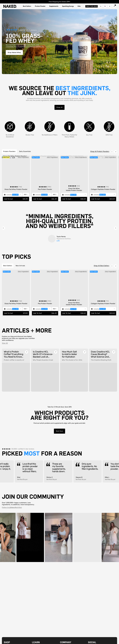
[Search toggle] (101, 6)
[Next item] (116, 152)
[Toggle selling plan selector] (12, 195)
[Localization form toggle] (105, 6)
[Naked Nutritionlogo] (10, 6)
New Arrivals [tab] (20, 266)
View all (5, 343)
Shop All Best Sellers (101, 266)
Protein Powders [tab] (9, 151)
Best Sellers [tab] (8, 266)
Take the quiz (91, 6)
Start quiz (59, 431)
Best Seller (36, 157)
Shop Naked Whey (14, 52)
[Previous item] (112, 152)
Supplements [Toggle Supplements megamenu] (54, 6)
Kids (79, 6)
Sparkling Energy (68, 6)
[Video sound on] (24, 559)
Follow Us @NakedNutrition (12, 507)
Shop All (59, 107)
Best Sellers (27, 6)
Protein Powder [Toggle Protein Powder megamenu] (40, 6)
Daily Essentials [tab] (25, 151)
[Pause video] (19, 559)
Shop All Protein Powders (100, 151)
